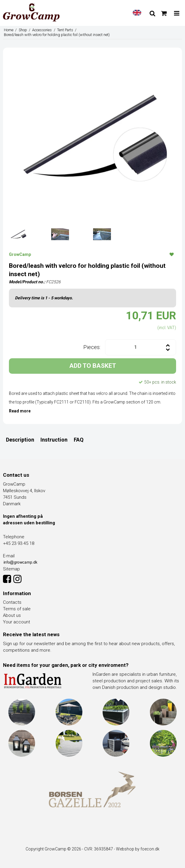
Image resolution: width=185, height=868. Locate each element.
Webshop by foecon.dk (138, 849)
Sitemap (11, 569)
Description (20, 440)
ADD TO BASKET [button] (93, 366)
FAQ (79, 440)
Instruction (54, 440)
